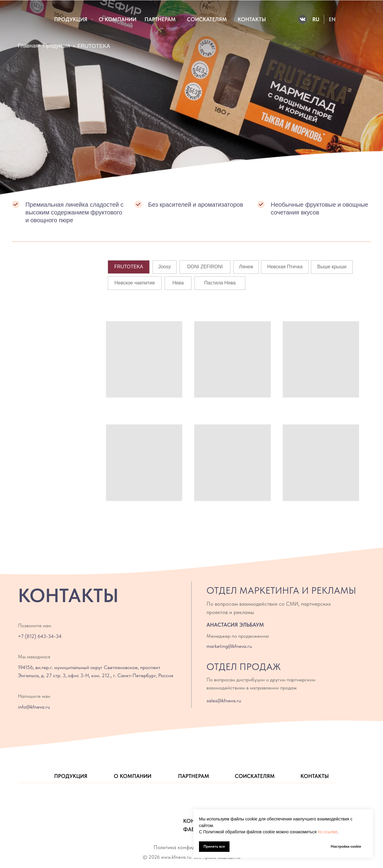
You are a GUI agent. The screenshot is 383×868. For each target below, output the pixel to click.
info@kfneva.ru (34, 707)
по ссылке (328, 832)
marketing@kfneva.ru (229, 646)
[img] (26, 19)
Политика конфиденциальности (191, 847)
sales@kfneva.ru (224, 701)
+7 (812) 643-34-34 (40, 636)
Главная (28, 46)
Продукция (57, 46)
